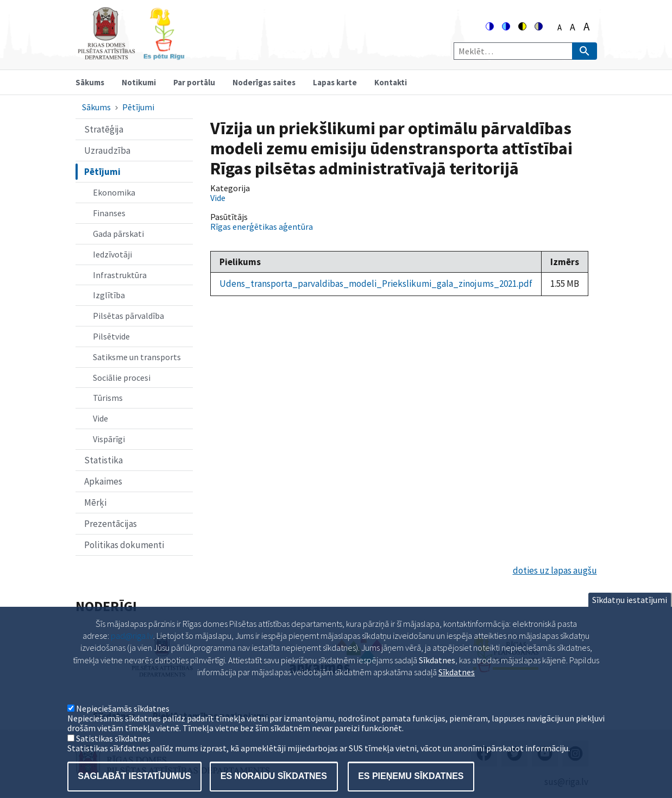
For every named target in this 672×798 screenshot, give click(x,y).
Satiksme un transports (137, 357)
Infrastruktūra (120, 275)
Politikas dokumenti (124, 545)
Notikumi (139, 82)
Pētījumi (138, 107)
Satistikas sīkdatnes (113, 753)
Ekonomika (114, 192)
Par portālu (194, 82)
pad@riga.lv (132, 650)
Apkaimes (103, 481)
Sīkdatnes (457, 687)
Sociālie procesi (122, 378)
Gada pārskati (118, 234)
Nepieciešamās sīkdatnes (123, 723)
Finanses (109, 213)
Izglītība (109, 295)
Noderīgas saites (264, 82)
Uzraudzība (107, 150)
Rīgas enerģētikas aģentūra (262, 227)
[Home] (131, 55)
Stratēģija (104, 129)
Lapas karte (335, 82)
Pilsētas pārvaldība (128, 316)
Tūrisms (108, 398)
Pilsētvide (111, 336)
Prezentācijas (111, 524)
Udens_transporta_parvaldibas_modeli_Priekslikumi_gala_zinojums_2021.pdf (376, 284)
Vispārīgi (109, 439)
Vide (101, 418)
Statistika (103, 460)
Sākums (90, 82)
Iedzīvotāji (112, 254)
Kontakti (391, 82)
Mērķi (95, 502)
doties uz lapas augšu (555, 570)
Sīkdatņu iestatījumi (630, 614)
